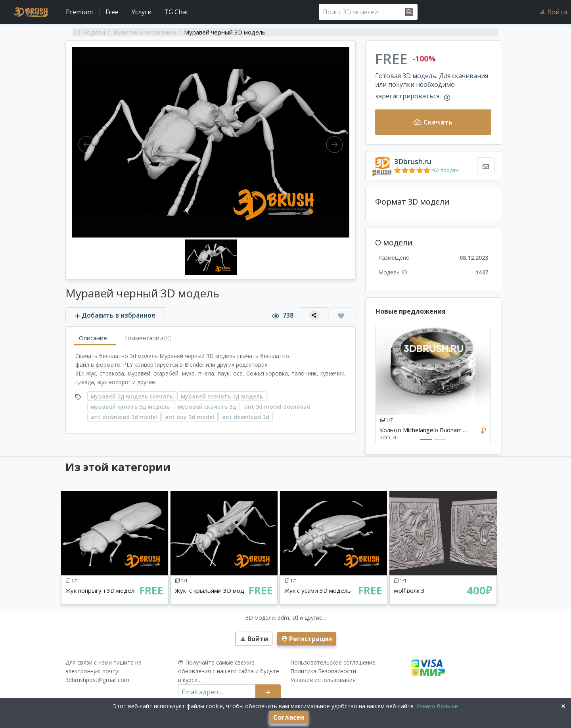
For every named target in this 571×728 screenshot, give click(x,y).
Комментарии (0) (148, 338)
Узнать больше (436, 706)
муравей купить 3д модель (130, 407)
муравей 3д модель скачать (132, 396)
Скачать (433, 122)
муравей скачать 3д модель (222, 396)
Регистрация (307, 639)
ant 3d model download (277, 407)
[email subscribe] (217, 692)
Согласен (289, 717)
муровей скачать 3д (207, 407)
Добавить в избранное (115, 315)
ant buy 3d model (190, 417)
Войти (553, 12)
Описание (93, 338)
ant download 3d (246, 417)
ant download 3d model (124, 417)
